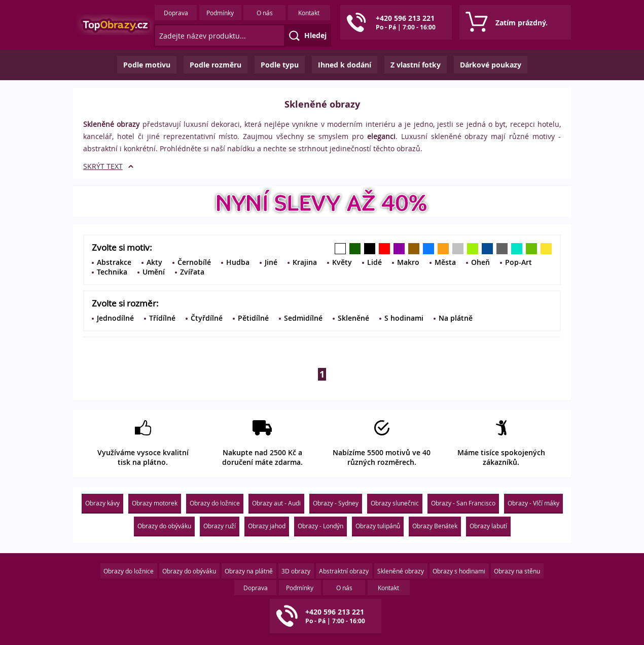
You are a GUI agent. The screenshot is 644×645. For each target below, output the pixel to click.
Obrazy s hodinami (459, 571)
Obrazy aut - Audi (276, 503)
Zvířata (192, 272)
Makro (408, 262)
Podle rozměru (216, 65)
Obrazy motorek (155, 503)
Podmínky (220, 13)
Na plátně (456, 318)
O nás (265, 13)
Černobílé (194, 262)
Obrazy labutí (488, 526)
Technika (112, 272)
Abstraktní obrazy (344, 571)
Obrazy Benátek (435, 526)
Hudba (238, 262)
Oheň (480, 262)
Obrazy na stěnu (517, 571)
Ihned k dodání (345, 65)
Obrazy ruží (220, 526)
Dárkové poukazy (491, 65)
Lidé (374, 262)
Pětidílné (253, 318)
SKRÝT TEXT (103, 166)
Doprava (176, 13)
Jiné (271, 262)
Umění (154, 272)
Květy (342, 262)
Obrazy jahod (267, 526)
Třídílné (162, 318)
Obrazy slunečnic (395, 503)
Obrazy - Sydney (336, 503)
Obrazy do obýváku (164, 526)
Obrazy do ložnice (215, 503)
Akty (154, 262)
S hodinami (404, 318)
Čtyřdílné (207, 318)
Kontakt (309, 13)
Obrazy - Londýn (320, 526)
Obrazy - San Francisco (463, 503)
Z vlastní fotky (416, 65)
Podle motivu (147, 65)
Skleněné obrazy (401, 571)
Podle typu (280, 65)
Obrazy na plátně (249, 571)
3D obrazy (296, 571)
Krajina (305, 262)
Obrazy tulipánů (378, 526)
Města (445, 262)
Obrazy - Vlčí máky (533, 503)
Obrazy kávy (102, 503)
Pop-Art (518, 262)
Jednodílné (115, 318)
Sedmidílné (303, 318)
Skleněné (353, 318)
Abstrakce (114, 262)
